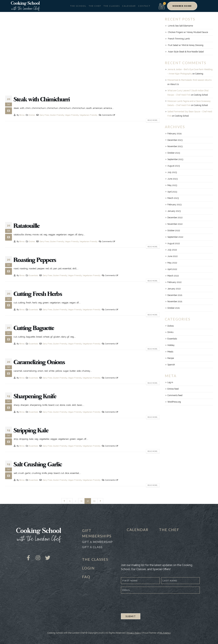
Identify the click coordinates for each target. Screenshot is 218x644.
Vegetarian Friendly (88, 115)
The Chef (95, 6)
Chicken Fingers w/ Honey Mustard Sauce (188, 32)
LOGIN (88, 568)
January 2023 (174, 211)
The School (78, 6)
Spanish (171, 365)
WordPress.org (174, 402)
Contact (144, 6)
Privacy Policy (134, 633)
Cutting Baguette (34, 328)
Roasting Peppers (35, 260)
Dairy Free (44, 115)
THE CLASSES (95, 559)
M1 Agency (165, 633)
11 (81, 501)
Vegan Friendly (72, 115)
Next (100, 501)
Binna (22, 115)
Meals (170, 352)
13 (94, 501)
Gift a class (92, 547)
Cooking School (201, 95)
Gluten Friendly (57, 115)
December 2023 (175, 140)
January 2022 (174, 289)
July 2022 (172, 250)
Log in (170, 382)
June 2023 (172, 179)
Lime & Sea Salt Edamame (180, 26)
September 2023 (175, 159)
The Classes (112, 6)
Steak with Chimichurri (42, 99)
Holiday (171, 345)
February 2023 (174, 205)
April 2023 (172, 192)
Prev (64, 501)
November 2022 (175, 224)
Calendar (129, 6)
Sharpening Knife (35, 396)
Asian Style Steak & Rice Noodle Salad (186, 52)
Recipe (171, 358)
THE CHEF (169, 530)
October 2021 (174, 308)
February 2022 (174, 282)
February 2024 (174, 134)
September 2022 (175, 237)
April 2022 (172, 269)
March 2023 (173, 198)
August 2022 (174, 244)
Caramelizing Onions (39, 362)
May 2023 (172, 185)
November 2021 (175, 302)
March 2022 (173, 276)
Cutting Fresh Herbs (38, 294)
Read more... (153, 120)
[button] (182, 6)
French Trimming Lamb (179, 39)
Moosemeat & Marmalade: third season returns (189, 80)
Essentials (33, 275)
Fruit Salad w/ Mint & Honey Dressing (186, 45)
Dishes (32, 115)
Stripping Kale (31, 431)
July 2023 (172, 172)
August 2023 (174, 166)
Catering (199, 74)
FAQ (86, 577)
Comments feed (175, 395)
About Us (174, 84)
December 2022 (175, 218)
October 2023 (174, 153)
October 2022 (174, 231)
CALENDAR (138, 530)
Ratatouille (27, 226)
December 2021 (175, 295)
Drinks (170, 332)
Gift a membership (97, 542)
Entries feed (173, 389)
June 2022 (173, 256)
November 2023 (175, 146)
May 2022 (172, 263)
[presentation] (147, 603)
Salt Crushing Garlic (38, 464)
